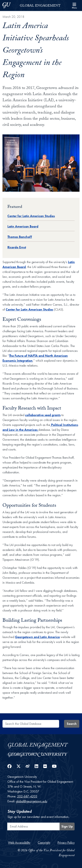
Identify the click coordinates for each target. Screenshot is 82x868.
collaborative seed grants (43, 415)
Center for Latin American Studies (29, 309)
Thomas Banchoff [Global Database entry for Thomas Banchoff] (20, 237)
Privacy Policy (66, 843)
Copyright (44, 843)
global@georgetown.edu (32, 801)
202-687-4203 (27, 796)
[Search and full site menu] (74, 5)
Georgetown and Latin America (37, 637)
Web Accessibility (19, 843)
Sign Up (67, 826)
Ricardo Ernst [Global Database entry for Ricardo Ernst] (17, 247)
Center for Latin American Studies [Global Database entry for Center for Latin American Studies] (31, 216)
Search (72, 724)
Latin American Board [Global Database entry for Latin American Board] (23, 226)
